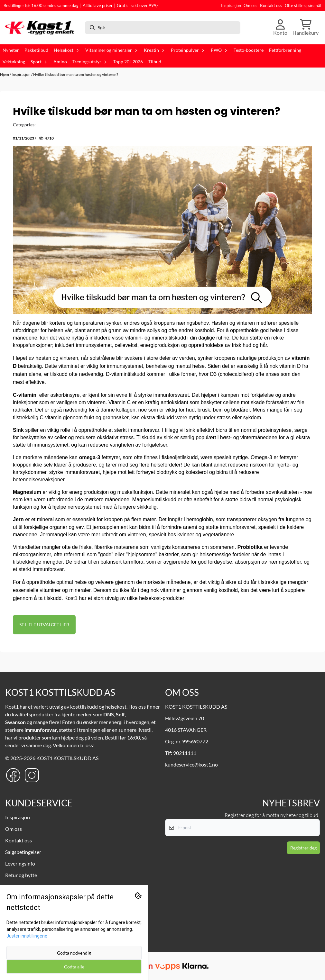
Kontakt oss (271, 5)
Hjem (5, 74)
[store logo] (42, 28)
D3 (213, 374)
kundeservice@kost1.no (191, 764)
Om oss (251, 5)
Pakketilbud (36, 50)
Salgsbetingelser (23, 852)
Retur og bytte (21, 875)
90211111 (185, 753)
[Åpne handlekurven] (306, 28)
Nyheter (11, 50)
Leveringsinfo (20, 863)
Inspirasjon (231, 5)
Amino (60, 62)
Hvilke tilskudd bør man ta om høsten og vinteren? (76, 74)
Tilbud (155, 62)
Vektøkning (14, 62)
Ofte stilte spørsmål (303, 5)
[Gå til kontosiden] (280, 28)
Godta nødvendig (74, 953)
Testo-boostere (249, 50)
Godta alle (74, 967)
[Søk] (163, 28)
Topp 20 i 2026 (128, 62)
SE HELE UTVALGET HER (44, 625)
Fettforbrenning (285, 50)
